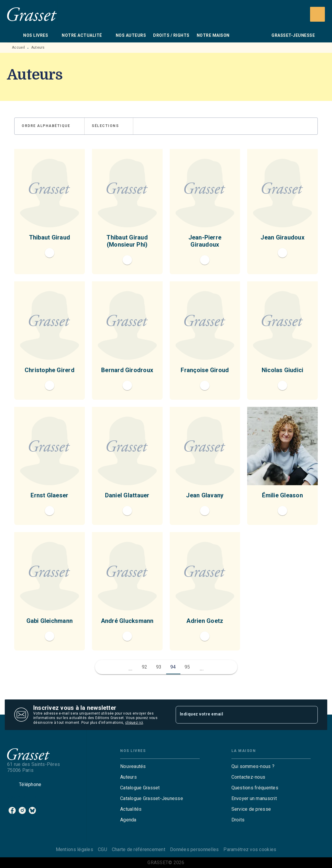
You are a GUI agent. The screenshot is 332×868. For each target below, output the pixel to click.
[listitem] (12, 810)
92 (145, 667)
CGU (103, 849)
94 (173, 667)
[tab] (13, 35)
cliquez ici (134, 723)
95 (187, 667)
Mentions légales (74, 849)
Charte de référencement (139, 849)
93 (159, 667)
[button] (49, 126)
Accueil (18, 47)
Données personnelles (194, 849)
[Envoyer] (311, 715)
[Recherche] (317, 14)
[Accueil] (32, 14)
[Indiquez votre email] (239, 715)
